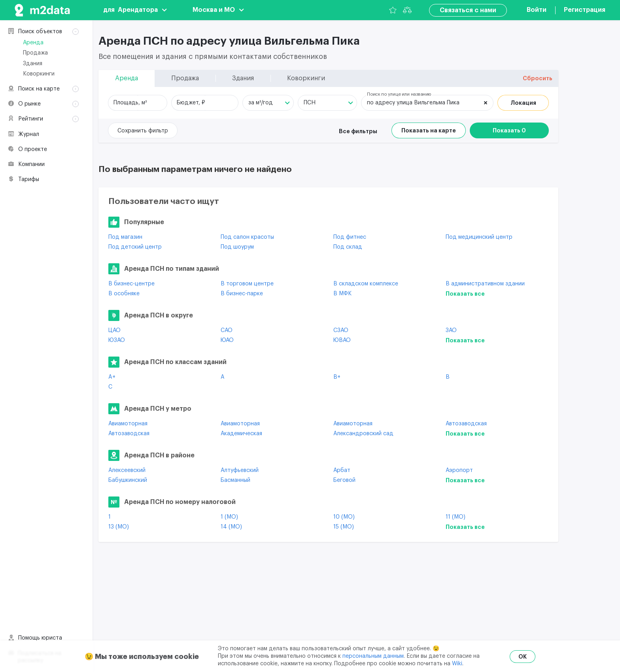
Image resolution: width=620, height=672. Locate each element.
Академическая (241, 434)
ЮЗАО (117, 340)
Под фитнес (350, 237)
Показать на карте (429, 130)
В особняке (124, 294)
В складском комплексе (366, 284)
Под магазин (125, 237)
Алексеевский (127, 470)
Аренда (33, 43)
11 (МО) (456, 517)
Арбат (342, 470)
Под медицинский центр (479, 237)
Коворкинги (39, 74)
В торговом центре (247, 284)
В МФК (342, 294)
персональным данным (373, 656)
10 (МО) (344, 517)
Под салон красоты (247, 237)
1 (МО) (229, 517)
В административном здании (485, 284)
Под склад (348, 247)
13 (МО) (119, 527)
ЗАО (451, 330)
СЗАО (341, 330)
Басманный (235, 480)
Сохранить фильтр (143, 131)
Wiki (457, 664)
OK (523, 657)
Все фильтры (358, 131)
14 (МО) (231, 527)
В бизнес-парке (242, 294)
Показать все (465, 294)
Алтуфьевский (240, 470)
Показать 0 (509, 130)
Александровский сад (363, 434)
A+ (112, 377)
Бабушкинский (128, 480)
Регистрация (585, 10)
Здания (33, 64)
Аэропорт (459, 470)
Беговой (344, 480)
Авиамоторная (128, 424)
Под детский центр (135, 247)
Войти (537, 10)
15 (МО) (344, 527)
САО (227, 330)
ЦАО (114, 330)
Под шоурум (237, 247)
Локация (523, 103)
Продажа (35, 53)
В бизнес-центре (131, 284)
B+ (337, 377)
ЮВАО (342, 340)
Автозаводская (466, 424)
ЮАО (227, 340)
